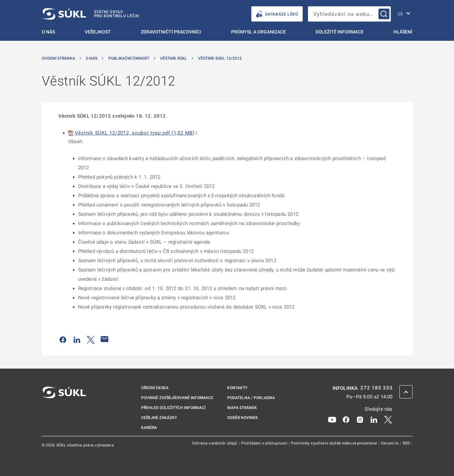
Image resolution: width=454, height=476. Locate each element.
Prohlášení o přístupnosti (265, 443)
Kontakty (237, 388)
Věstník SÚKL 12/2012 (220, 58)
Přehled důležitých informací (173, 408)
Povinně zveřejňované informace (177, 398)
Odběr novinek (243, 418)
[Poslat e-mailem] (105, 339)
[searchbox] (349, 14)
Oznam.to (390, 443)
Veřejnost (98, 32)
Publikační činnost (129, 58)
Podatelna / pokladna (251, 398)
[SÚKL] (91, 14)
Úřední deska (155, 388)
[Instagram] (360, 419)
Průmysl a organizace (258, 32)
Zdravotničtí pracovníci (171, 32)
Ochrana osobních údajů (215, 443)
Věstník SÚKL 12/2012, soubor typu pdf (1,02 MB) (135, 133)
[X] (388, 419)
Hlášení (403, 32)
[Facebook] (346, 419)
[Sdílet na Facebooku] (63, 339)
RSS (407, 443)
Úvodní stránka (58, 58)
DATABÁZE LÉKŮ (277, 14)
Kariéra (149, 428)
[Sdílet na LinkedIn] (77, 339)
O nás (48, 32)
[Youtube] (332, 419)
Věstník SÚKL (174, 58)
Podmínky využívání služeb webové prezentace (335, 443)
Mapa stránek (242, 408)
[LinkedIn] (374, 419)
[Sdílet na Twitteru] (91, 339)
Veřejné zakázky (159, 418)
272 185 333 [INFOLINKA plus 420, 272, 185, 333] (376, 388)
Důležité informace (340, 32)
